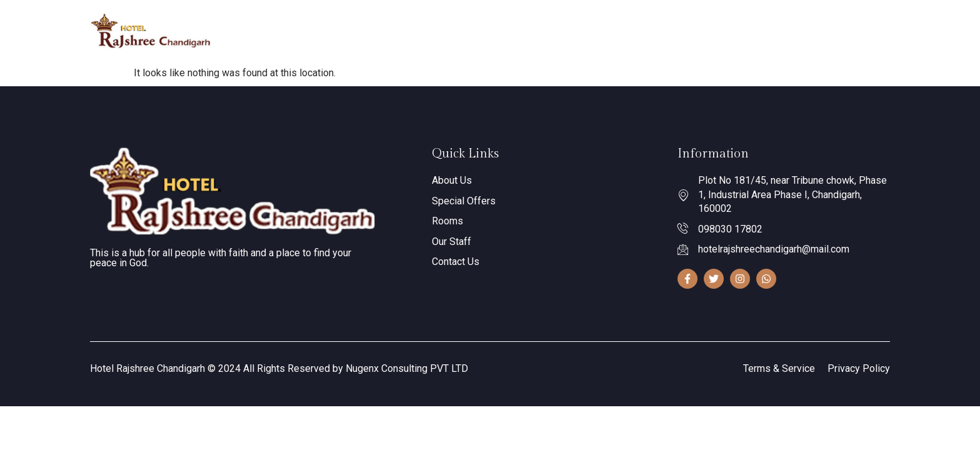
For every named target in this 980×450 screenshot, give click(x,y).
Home (400, 30)
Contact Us (645, 30)
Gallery (587, 30)
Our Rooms (520, 31)
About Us (452, 30)
